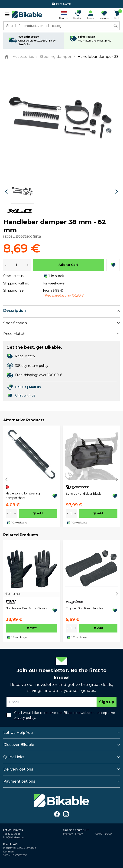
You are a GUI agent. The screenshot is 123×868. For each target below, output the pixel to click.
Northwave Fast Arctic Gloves (26, 608)
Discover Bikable (19, 745)
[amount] (11, 514)
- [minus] (7, 513)
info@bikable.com (14, 837)
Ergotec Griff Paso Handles (84, 608)
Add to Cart (68, 265)
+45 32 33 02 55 (12, 834)
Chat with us (25, 395)
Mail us (35, 387)
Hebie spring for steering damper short (23, 495)
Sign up (107, 702)
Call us (21, 387)
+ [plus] (15, 513)
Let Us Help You (18, 733)
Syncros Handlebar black (83, 494)
